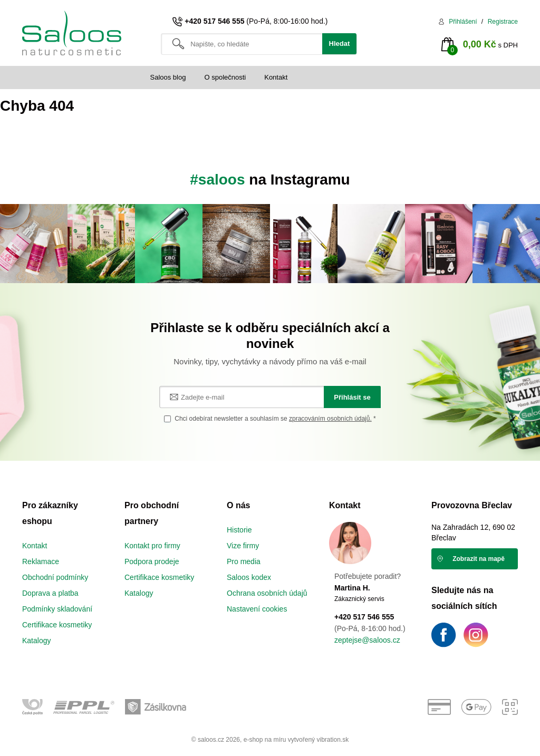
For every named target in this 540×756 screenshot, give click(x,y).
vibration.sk (332, 740)
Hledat (340, 43)
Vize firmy (243, 546)
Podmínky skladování (57, 609)
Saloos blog (168, 77)
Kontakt (276, 77)
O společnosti (225, 77)
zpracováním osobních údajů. (330, 419)
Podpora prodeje (152, 561)
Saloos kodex (249, 577)
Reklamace (41, 561)
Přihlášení (463, 22)
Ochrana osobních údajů (267, 593)
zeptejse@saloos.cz (367, 640)
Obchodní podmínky (55, 577)
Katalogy (36, 641)
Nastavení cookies (257, 609)
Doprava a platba (50, 593)
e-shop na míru (265, 740)
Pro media (244, 561)
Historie (239, 530)
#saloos (217, 180)
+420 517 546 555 (214, 21)
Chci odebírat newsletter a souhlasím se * (275, 419)
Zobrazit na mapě (479, 559)
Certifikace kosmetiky (57, 625)
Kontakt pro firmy (152, 546)
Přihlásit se (352, 397)
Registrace (503, 22)
